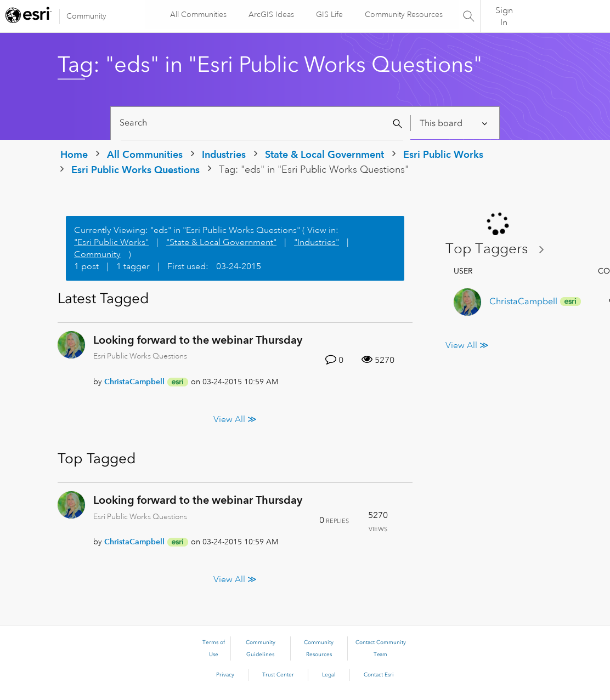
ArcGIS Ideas (271, 14)
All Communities (198, 14)
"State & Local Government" (221, 242)
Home (74, 154)
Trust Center (278, 675)
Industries (224, 154)
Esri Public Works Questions (135, 170)
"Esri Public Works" (111, 242)
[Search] (262, 123)
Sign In (504, 16)
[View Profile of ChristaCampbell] (134, 382)
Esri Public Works (443, 154)
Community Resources (403, 14)
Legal (329, 675)
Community (86, 16)
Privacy (225, 675)
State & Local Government (324, 154)
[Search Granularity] (454, 123)
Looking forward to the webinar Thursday (198, 340)
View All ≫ (235, 419)
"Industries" (317, 242)
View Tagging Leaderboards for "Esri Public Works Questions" (499, 249)
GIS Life (329, 14)
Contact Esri (379, 675)
